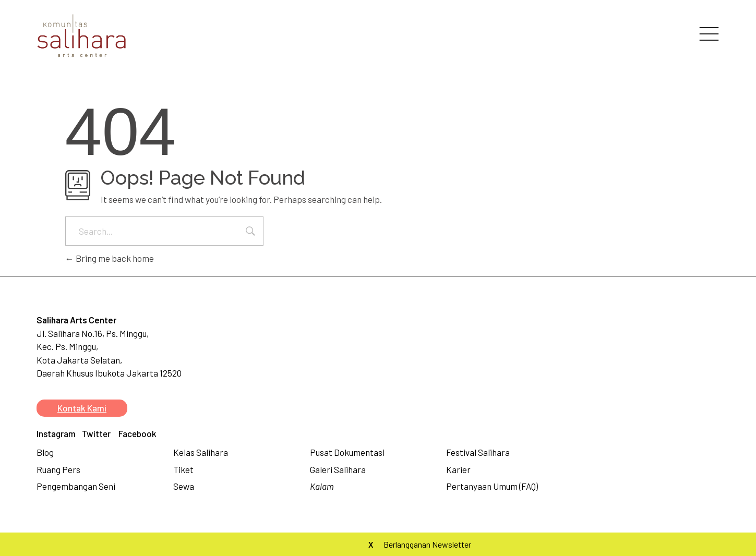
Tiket (183, 469)
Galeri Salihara (338, 469)
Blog (45, 452)
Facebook (137, 433)
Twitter (96, 433)
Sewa (184, 486)
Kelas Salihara (201, 452)
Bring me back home (110, 258)
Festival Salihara (478, 452)
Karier (458, 469)
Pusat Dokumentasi (347, 452)
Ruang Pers (58, 469)
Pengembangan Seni (76, 486)
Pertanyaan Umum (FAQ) (492, 486)
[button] (82, 408)
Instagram (56, 433)
